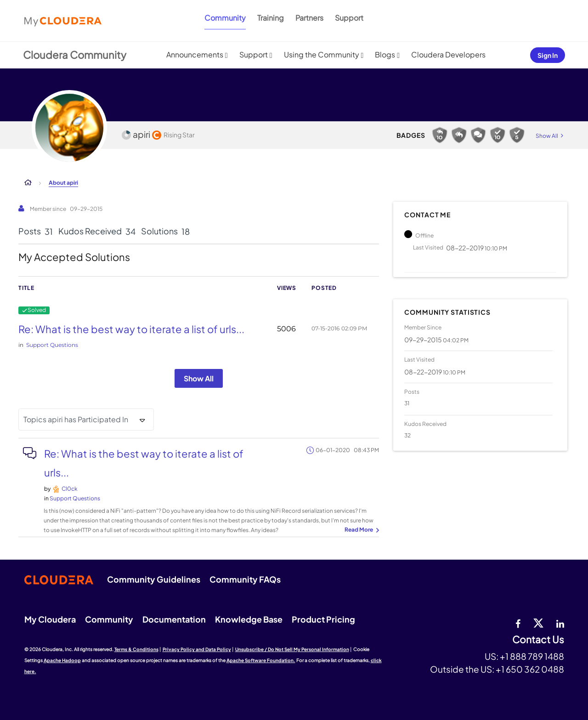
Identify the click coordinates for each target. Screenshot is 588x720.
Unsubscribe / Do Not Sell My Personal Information (292, 649)
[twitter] (538, 623)
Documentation (174, 619)
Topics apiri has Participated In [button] (76, 419)
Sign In (548, 55)
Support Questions (52, 345)
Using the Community (322, 54)
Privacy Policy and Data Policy (197, 649)
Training (271, 18)
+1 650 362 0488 (530, 669)
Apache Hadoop (62, 660)
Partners (309, 18)
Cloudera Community (75, 55)
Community (225, 18)
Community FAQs (245, 579)
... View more (361, 530)
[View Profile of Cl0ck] (70, 489)
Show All (199, 378)
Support (349, 18)
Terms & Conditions (136, 649)
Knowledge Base (249, 619)
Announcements (195, 54)
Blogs (385, 54)
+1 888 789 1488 (532, 656)
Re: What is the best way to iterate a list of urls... (131, 329)
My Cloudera (50, 619)
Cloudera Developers (448, 54)
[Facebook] (518, 623)
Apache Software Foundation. (261, 660)
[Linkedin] (560, 623)
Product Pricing (323, 619)
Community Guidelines (154, 579)
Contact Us (538, 640)
